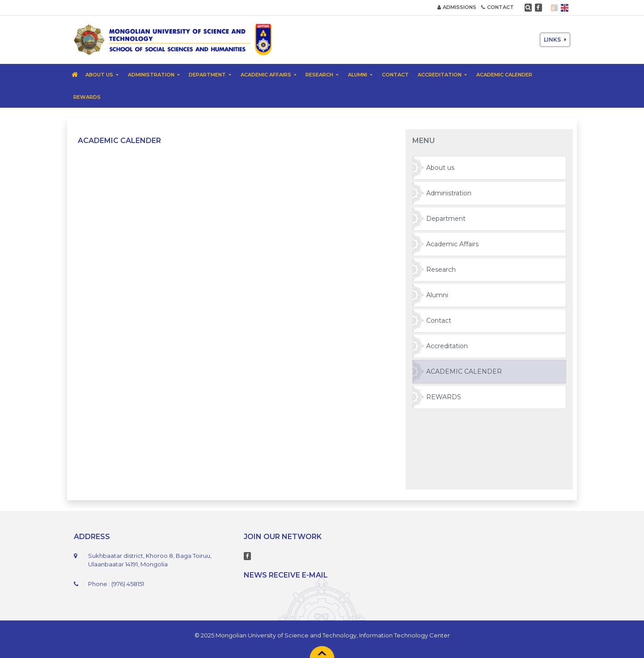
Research (441, 270)
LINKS (555, 40)
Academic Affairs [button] (267, 75)
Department (446, 219)
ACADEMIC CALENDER (504, 75)
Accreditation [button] (440, 75)
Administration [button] (152, 75)
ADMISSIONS (457, 7)
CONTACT (498, 7)
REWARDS (87, 97)
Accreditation (447, 346)
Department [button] (208, 75)
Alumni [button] (358, 75)
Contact (395, 75)
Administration (449, 193)
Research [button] (320, 75)
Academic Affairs (452, 244)
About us (440, 168)
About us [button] (100, 75)
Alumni (437, 295)
